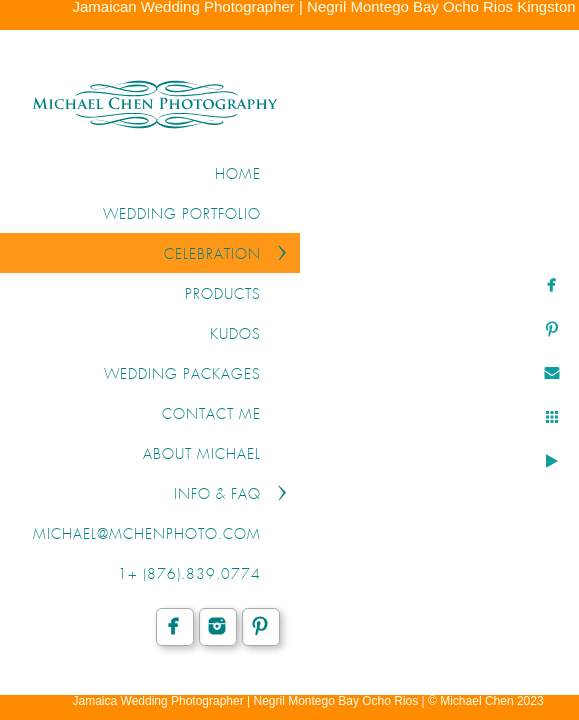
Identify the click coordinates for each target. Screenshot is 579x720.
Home (238, 175)
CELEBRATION (212, 255)
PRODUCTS (223, 295)
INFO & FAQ (217, 495)
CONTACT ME (211, 415)
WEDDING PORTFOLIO (182, 215)
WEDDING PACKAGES (182, 375)
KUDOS (235, 335)
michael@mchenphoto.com (147, 535)
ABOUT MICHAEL (202, 455)
